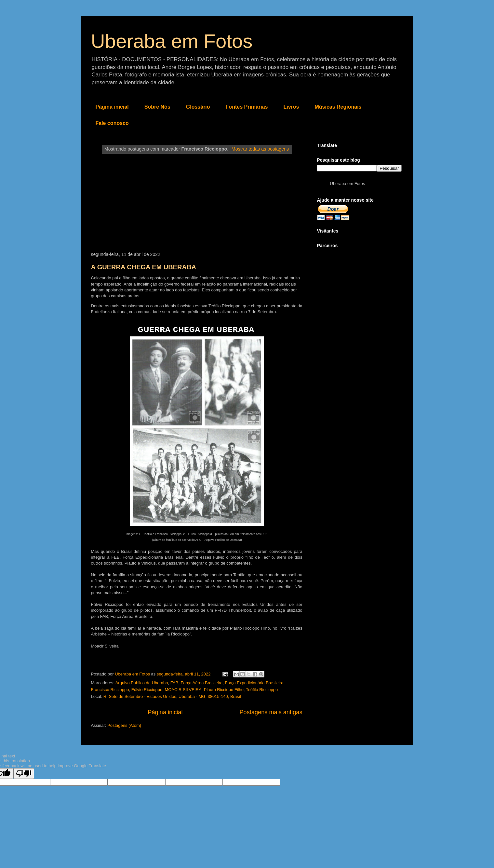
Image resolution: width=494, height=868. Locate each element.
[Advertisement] (197, 203)
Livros (291, 107)
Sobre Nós (157, 107)
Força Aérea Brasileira (202, 683)
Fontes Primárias (247, 107)
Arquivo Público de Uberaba (142, 683)
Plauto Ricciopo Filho (224, 690)
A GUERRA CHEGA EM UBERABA (144, 267)
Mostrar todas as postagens (260, 149)
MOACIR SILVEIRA (183, 690)
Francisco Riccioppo (110, 690)
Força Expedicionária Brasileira (254, 683)
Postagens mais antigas (271, 712)
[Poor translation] (24, 774)
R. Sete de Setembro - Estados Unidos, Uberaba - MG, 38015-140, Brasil (172, 696)
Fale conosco (112, 123)
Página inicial (112, 107)
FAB (174, 683)
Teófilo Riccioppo (262, 690)
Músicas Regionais (338, 107)
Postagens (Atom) (124, 725)
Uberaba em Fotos (172, 41)
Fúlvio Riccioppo (147, 690)
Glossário (198, 107)
